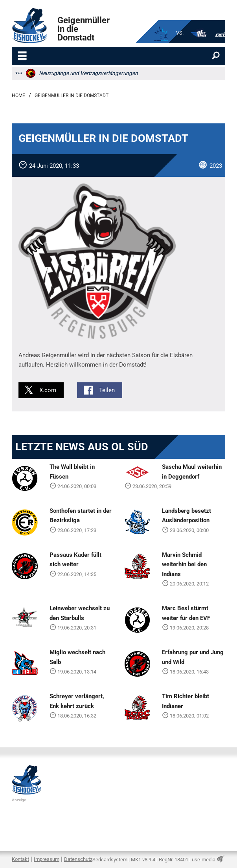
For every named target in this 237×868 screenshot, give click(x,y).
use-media (204, 860)
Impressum (47, 859)
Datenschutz (78, 859)
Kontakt (20, 859)
